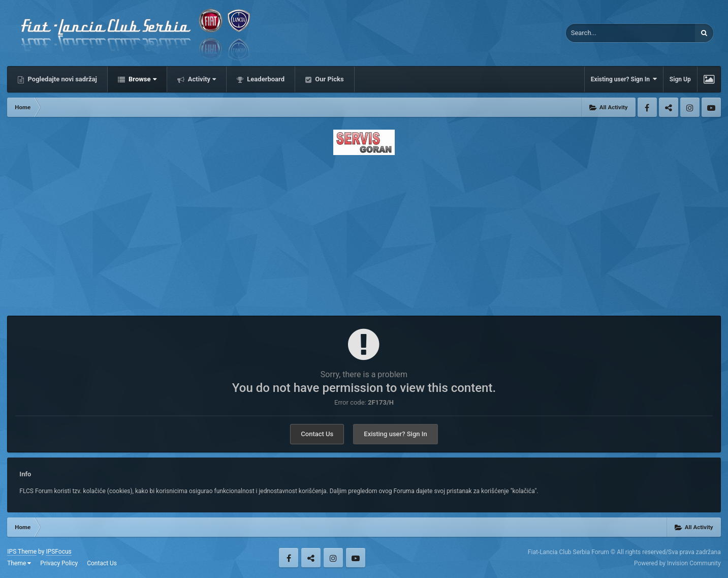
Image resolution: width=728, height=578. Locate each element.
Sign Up (680, 79)
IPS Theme (22, 552)
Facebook (647, 107)
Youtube (711, 107)
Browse (142, 79)
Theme (19, 563)
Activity (201, 79)
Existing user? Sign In (624, 79)
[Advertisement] (364, 232)
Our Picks (329, 79)
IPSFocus (58, 552)
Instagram (690, 107)
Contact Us (317, 434)
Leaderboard (265, 79)
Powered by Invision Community (677, 563)
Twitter (669, 107)
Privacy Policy (59, 563)
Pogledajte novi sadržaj (61, 79)
